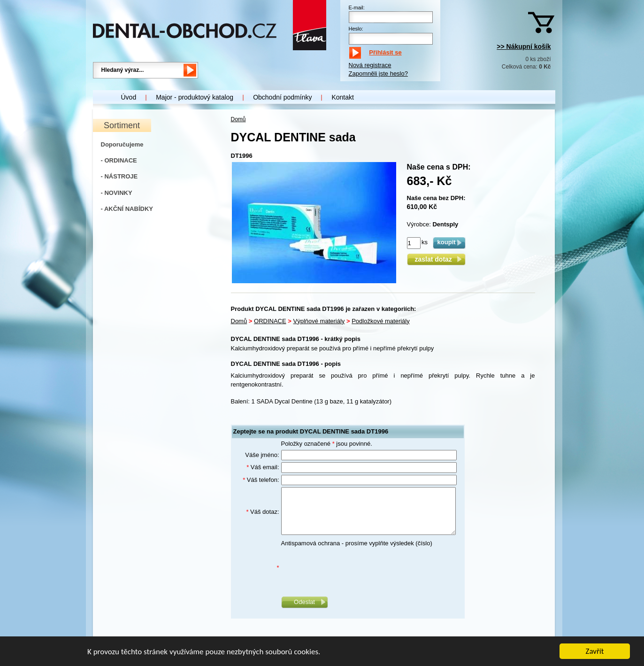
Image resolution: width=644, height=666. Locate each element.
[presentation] (353, 568)
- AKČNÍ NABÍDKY (127, 209)
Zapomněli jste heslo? (378, 74)
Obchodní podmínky (282, 97)
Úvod (129, 97)
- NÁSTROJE (119, 176)
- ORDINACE (119, 160)
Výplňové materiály (319, 321)
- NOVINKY (117, 193)
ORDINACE (270, 321)
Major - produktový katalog (195, 97)
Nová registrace (370, 65)
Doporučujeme (122, 144)
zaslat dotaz (436, 259)
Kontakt (342, 97)
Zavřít (595, 652)
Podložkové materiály (381, 321)
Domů (238, 119)
